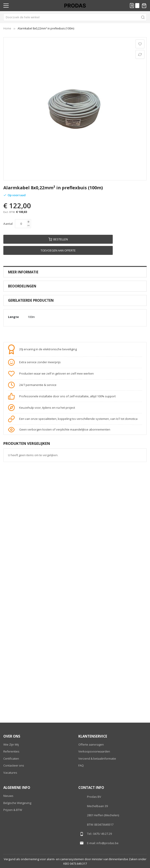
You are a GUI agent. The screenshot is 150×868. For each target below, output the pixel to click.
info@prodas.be (107, 843)
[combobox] (75, 17)
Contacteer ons (14, 765)
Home (7, 28)
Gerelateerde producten (31, 300)
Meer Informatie (23, 272)
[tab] (75, 272)
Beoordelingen (22, 286)
